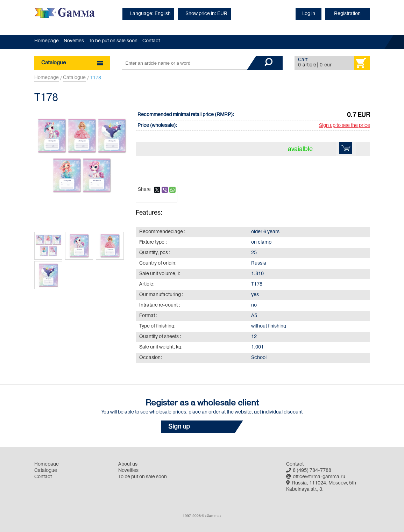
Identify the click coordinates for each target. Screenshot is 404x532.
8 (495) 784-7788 (309, 471)
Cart (303, 60)
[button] (202, 427)
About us (128, 464)
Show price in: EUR (206, 14)
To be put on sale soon (113, 41)
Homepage (47, 41)
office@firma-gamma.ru (316, 477)
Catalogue (74, 78)
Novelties (74, 41)
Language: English (150, 14)
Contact (151, 41)
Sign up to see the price (345, 126)
